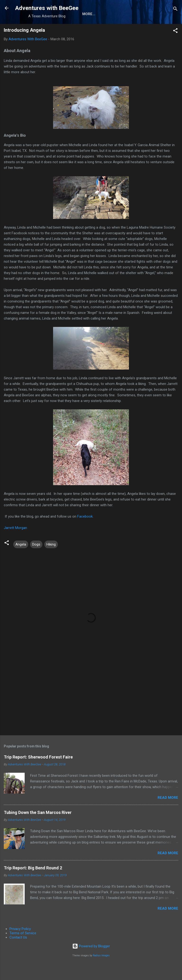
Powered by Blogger (91, 962)
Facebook (85, 532)
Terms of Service (23, 948)
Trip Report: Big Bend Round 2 (33, 883)
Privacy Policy (20, 944)
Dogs (36, 560)
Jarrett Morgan (15, 543)
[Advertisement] (91, 710)
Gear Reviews (79, 29)
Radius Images (101, 971)
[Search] (175, 10)
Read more (168, 813)
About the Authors (38, 29)
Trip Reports (114, 29)
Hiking (51, 560)
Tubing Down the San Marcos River (38, 828)
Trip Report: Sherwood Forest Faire (38, 772)
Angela (21, 560)
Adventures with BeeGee (47, 8)
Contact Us (18, 953)
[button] (175, 47)
